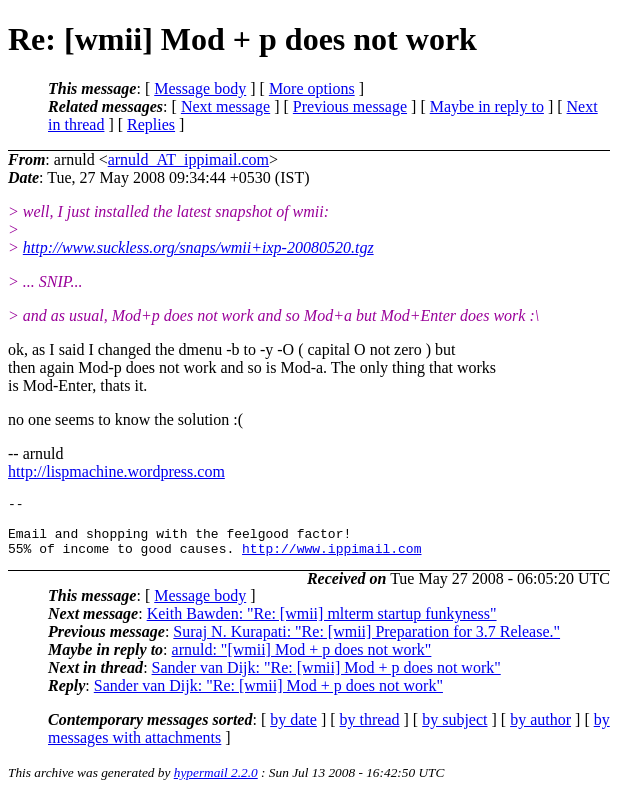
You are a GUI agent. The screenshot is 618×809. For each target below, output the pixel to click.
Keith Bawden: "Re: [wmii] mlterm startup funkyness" (322, 625)
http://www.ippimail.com (331, 560)
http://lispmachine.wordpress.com (116, 471)
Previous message (350, 106)
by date (293, 731)
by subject (454, 731)
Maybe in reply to (487, 106)
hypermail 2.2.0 (216, 784)
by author (540, 731)
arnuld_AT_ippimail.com (188, 159)
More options (312, 88)
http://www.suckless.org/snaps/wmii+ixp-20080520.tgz (198, 247)
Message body (200, 88)
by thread (370, 731)
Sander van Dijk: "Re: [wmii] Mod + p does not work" (326, 679)
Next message (225, 106)
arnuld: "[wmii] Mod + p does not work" (302, 661)
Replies (151, 124)
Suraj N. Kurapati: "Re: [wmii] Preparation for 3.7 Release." (366, 643)
